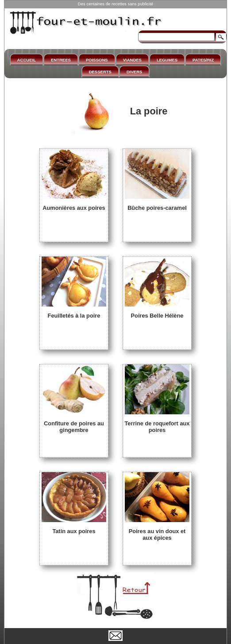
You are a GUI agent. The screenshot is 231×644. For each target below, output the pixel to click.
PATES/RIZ (203, 60)
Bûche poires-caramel (157, 205)
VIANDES (132, 60)
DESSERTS (100, 72)
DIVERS (134, 72)
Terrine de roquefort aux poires (157, 423)
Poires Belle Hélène (157, 312)
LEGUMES (167, 60)
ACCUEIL (27, 60)
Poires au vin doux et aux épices (157, 531)
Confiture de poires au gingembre (74, 423)
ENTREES (61, 60)
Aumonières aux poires (74, 205)
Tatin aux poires (74, 528)
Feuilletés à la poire (74, 312)
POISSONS (97, 60)
